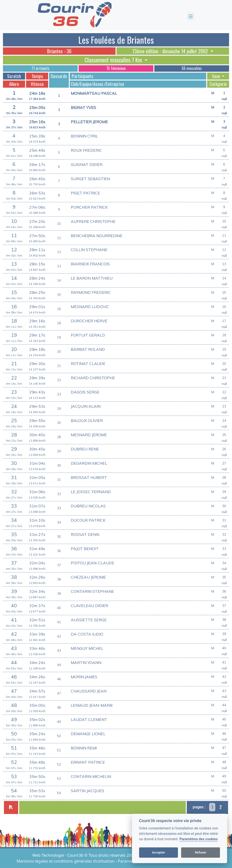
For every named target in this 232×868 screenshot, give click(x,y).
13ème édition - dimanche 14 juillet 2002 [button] (171, 51)
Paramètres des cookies (198, 839)
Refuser (201, 852)
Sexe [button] (216, 76)
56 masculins (192, 68)
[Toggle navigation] (191, 17)
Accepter (158, 852)
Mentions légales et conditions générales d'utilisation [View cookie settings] (66, 861)
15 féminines (116, 68)
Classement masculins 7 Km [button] (114, 60)
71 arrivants (40, 68)
